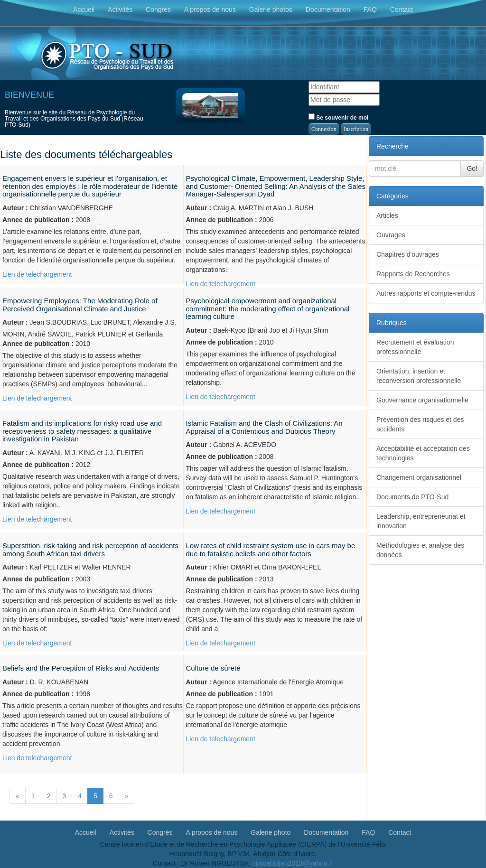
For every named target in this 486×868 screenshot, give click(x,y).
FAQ (370, 9)
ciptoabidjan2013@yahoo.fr (293, 863)
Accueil (84, 9)
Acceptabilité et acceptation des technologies (423, 453)
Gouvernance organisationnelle (422, 400)
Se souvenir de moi (338, 117)
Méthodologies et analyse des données (420, 550)
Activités (120, 9)
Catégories (393, 196)
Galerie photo (271, 832)
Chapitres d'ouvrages (408, 254)
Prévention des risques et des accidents (420, 424)
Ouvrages (391, 235)
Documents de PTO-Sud (412, 497)
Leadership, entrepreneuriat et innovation (421, 521)
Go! (472, 168)
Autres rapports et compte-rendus (426, 293)
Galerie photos (271, 9)
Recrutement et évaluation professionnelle (415, 347)
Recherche (393, 146)
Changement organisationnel (419, 477)
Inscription (356, 129)
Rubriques (392, 323)
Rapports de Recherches (413, 274)
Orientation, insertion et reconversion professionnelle (419, 376)
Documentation (328, 9)
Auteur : (15, 208)
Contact (402, 9)
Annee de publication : (38, 220)
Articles (387, 215)
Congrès (158, 9)
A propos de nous (210, 9)
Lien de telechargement (37, 274)
